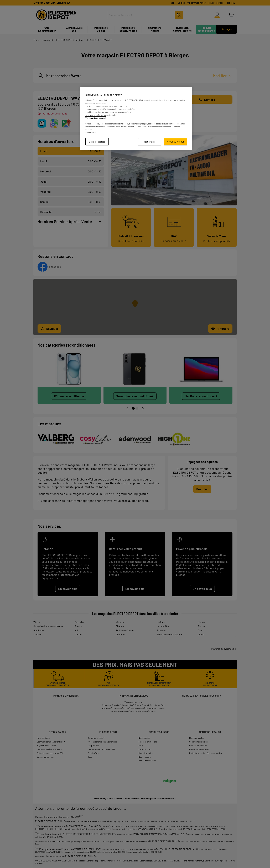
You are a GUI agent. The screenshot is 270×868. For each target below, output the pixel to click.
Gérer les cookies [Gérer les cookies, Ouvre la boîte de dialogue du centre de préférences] (97, 142)
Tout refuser (150, 142)
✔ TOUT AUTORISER (175, 142)
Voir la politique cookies (95, 118)
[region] (136, 119)
